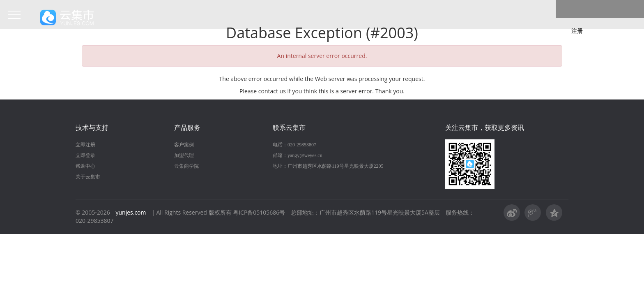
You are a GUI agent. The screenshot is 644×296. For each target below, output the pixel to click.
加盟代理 (184, 155)
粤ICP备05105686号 (259, 212)
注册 (605, 18)
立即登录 (85, 155)
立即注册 (85, 145)
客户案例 (184, 145)
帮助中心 (85, 166)
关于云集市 (88, 177)
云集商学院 (186, 166)
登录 (565, 18)
